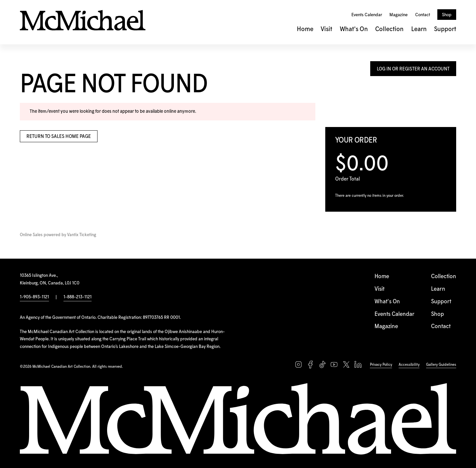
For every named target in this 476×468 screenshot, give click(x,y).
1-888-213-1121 (78, 297)
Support (445, 29)
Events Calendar (367, 15)
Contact (423, 15)
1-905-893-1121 (34, 297)
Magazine (398, 15)
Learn (419, 29)
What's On (354, 29)
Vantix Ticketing (82, 235)
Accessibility (409, 365)
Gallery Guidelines (441, 365)
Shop (447, 15)
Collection (389, 29)
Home (305, 29)
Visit (326, 29)
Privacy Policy (381, 365)
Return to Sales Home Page (59, 137)
